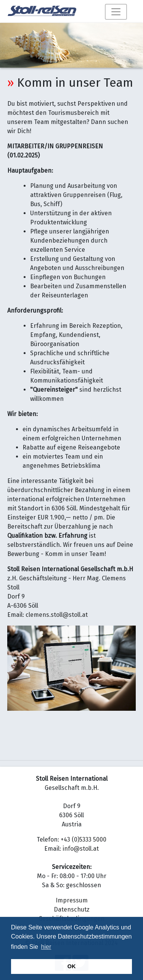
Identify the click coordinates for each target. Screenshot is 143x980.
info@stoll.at (81, 849)
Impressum (72, 900)
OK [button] (72, 966)
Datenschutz (72, 909)
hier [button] (46, 947)
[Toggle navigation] (116, 12)
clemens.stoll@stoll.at (57, 615)
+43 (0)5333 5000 (84, 839)
